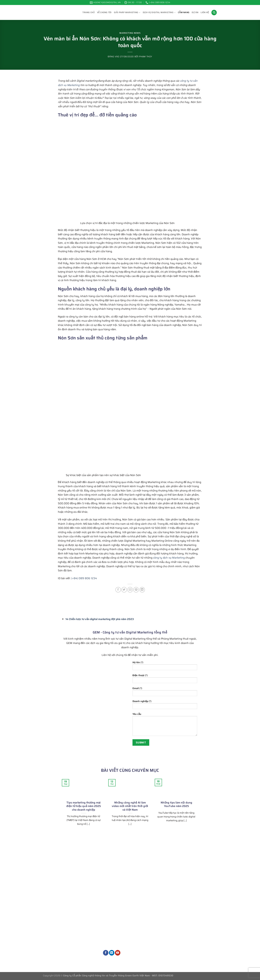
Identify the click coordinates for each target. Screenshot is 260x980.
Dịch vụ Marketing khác (120, 944)
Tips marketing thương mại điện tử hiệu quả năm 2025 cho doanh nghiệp (84, 806)
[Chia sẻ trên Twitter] (124, 590)
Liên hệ (205, 12)
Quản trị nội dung (117, 933)
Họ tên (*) (165, 667)
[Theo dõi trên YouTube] (118, 953)
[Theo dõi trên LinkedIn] (112, 953)
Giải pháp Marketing (127, 12)
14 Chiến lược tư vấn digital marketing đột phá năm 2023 (100, 619)
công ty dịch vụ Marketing (169, 558)
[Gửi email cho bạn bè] (130, 590)
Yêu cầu (165, 725)
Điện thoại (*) (165, 679)
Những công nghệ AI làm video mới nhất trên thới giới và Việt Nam (130, 806)
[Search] (214, 13)
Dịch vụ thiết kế (116, 939)
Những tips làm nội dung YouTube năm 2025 (176, 804)
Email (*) (165, 692)
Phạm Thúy (146, 57)
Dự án (195, 12)
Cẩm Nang (184, 12)
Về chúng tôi (104, 12)
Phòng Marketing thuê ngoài (124, 909)
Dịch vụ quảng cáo (117, 928)
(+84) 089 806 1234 (84, 578)
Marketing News (130, 33)
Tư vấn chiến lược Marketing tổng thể (129, 904)
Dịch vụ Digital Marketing (159, 12)
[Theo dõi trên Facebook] (106, 953)
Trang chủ (88, 12)
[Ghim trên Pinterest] (136, 590)
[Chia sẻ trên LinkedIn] (142, 590)
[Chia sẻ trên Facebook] (118, 590)
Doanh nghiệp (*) (165, 705)
